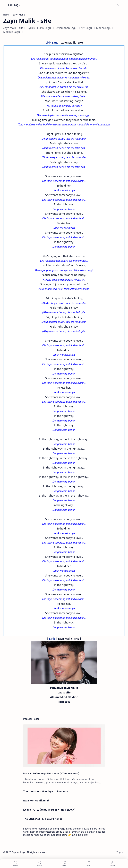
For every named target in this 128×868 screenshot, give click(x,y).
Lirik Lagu (14, 5)
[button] (118, 5)
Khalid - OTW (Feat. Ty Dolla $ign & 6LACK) (49, 810)
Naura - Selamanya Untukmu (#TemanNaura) (51, 773)
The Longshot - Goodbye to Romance (46, 791)
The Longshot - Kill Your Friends (43, 819)
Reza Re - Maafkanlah (36, 800)
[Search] (123, 5)
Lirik (52, 639)
